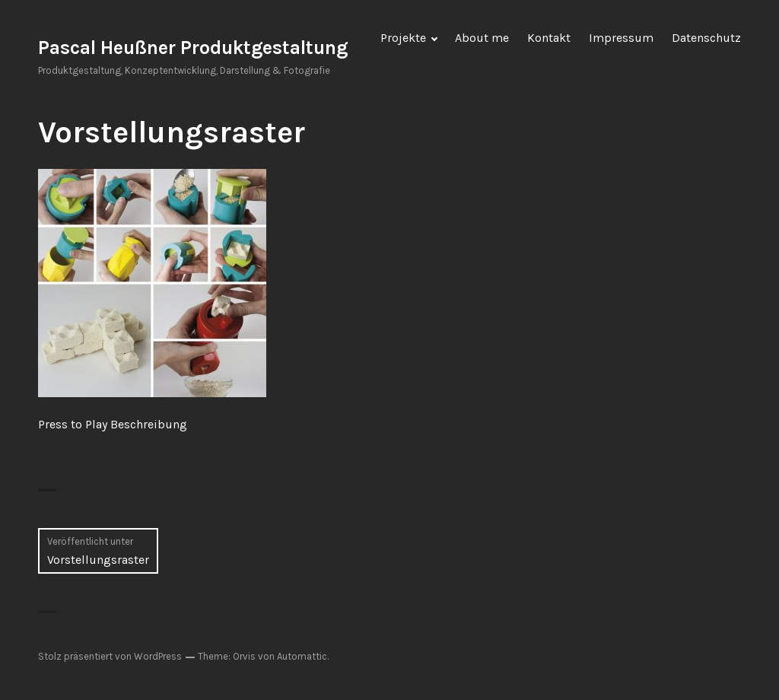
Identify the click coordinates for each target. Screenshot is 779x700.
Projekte (403, 38)
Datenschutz (706, 38)
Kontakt (549, 38)
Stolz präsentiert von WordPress (110, 656)
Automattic (302, 656)
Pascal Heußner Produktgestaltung (193, 48)
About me (482, 38)
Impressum (621, 38)
